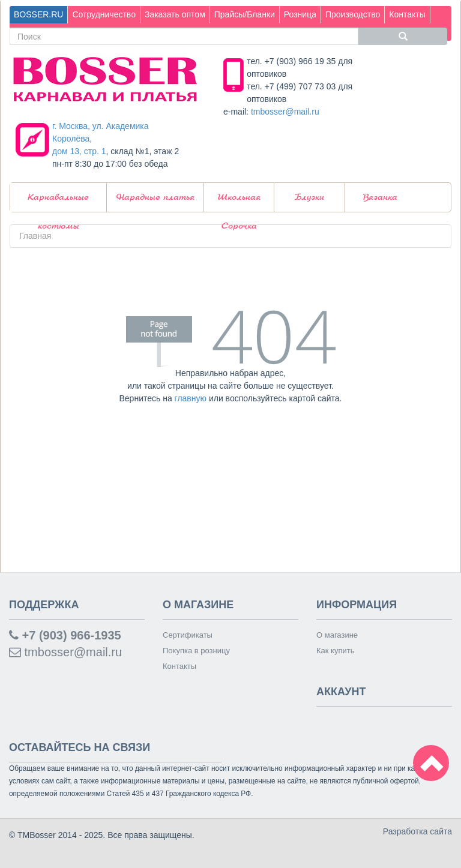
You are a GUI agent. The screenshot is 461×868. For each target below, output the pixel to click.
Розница (300, 14)
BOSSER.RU (38, 14)
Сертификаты (188, 635)
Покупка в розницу (196, 651)
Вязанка (380, 197)
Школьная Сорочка (239, 202)
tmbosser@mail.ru (285, 112)
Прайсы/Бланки (245, 14)
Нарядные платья (155, 197)
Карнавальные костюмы (58, 202)
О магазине (337, 635)
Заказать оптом (175, 14)
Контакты (407, 14)
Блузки (309, 197)
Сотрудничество (104, 14)
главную (191, 398)
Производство (353, 14)
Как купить (335, 651)
